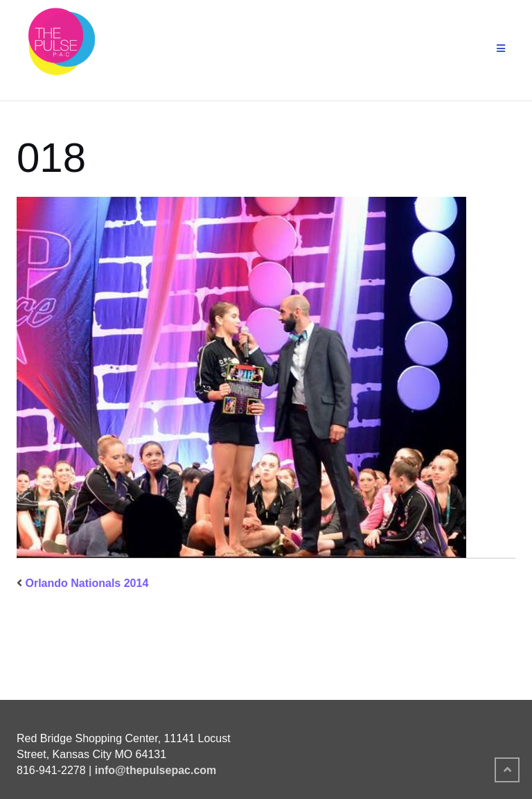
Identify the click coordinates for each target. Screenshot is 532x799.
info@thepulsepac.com (156, 770)
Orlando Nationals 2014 (87, 583)
